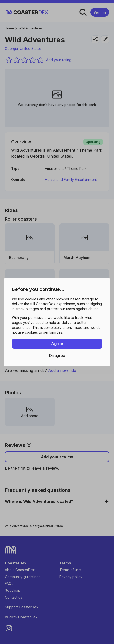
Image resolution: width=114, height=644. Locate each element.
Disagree (57, 355)
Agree (57, 344)
